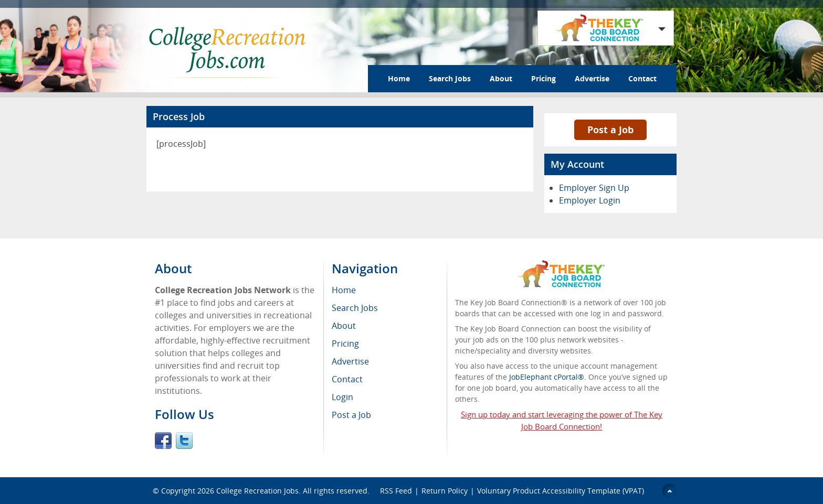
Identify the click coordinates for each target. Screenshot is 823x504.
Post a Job (610, 130)
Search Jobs (450, 78)
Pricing (544, 78)
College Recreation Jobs (257, 491)
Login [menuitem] (342, 397)
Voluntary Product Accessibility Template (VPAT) (561, 491)
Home (399, 78)
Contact (642, 78)
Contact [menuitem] (347, 379)
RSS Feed (396, 491)
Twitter (184, 441)
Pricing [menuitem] (345, 344)
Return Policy (445, 491)
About (501, 78)
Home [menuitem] (344, 290)
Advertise (592, 78)
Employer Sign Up (594, 188)
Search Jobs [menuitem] (355, 308)
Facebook (163, 441)
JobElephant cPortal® (547, 377)
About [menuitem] (344, 326)
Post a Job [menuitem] (351, 415)
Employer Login (590, 200)
